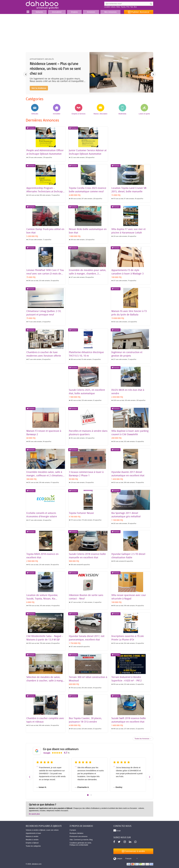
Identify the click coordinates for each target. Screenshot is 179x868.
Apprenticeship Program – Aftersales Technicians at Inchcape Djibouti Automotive (45, 191)
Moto (118, 7)
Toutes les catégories (33, 846)
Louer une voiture (52, 830)
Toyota (123, 7)
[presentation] (26, 74)
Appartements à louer (33, 833)
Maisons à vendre (32, 836)
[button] (88, 795)
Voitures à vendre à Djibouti (36, 830)
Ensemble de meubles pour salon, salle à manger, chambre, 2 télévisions (88, 273)
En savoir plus (34, 814)
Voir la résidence (39, 88)
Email (117, 830)
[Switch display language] (125, 859)
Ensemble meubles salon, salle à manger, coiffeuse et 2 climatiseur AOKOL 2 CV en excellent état (45, 475)
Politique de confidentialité (79, 845)
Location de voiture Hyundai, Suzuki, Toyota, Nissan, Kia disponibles (42, 598)
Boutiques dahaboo (76, 833)
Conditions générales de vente (80, 843)
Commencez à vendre (133, 851)
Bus (135, 7)
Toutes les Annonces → (143, 739)
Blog (91, 840)
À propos (73, 830)
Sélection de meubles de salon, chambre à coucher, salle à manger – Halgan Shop (46, 680)
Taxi (132, 7)
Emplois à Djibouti (32, 843)
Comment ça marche (81, 840)
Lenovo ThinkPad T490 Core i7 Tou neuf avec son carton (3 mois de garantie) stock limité (45, 273)
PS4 (128, 7)
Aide (71, 840)
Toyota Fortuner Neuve (81, 513)
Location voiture (110, 7)
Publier (139, 12)
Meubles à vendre (32, 840)
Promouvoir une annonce (78, 836)
